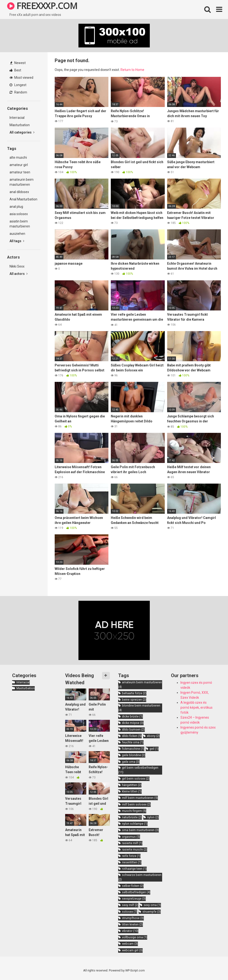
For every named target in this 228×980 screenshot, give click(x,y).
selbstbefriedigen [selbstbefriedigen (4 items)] (136, 892)
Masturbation (20, 125)
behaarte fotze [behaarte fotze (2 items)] (134, 693)
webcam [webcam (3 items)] (130, 944)
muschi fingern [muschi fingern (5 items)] (134, 811)
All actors (19, 274)
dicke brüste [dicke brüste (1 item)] (132, 716)
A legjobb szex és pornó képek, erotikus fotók (196, 707)
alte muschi (18, 157)
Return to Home (132, 70)
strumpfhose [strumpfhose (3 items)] (133, 918)
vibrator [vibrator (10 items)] (130, 931)
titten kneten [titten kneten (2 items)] (132, 924)
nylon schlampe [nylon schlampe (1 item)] (135, 824)
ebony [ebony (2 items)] (153, 736)
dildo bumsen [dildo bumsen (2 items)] (133, 729)
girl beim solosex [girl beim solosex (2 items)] (136, 779)
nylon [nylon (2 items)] (153, 817)
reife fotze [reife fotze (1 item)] (131, 856)
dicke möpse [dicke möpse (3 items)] (133, 723)
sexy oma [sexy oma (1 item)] (152, 905)
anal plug (16, 207)
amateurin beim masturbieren (22, 182)
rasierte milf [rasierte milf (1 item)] (132, 843)
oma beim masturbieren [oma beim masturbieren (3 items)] (140, 830)
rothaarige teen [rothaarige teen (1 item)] (134, 869)
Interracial (17, 118)
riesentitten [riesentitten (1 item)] (132, 862)
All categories (22, 132)
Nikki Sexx (17, 266)
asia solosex (19, 214)
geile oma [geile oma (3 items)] (131, 762)
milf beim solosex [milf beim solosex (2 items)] (136, 804)
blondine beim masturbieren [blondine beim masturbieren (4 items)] (139, 708)
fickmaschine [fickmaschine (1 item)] (133, 749)
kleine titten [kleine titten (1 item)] (132, 791)
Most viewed (21, 78)
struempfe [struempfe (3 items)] (152, 912)
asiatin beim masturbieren (20, 224)
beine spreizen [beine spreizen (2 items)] (134, 700)
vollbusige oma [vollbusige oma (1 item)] (135, 937)
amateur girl (19, 165)
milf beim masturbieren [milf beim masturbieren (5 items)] (140, 798)
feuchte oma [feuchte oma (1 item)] (133, 742)
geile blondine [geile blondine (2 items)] (134, 755)
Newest (18, 63)
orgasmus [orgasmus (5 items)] (131, 837)
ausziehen (17, 234)
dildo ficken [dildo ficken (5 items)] (132, 736)
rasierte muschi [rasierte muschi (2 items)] (135, 849)
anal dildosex (19, 192)
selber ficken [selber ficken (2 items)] (133, 886)
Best (15, 70)
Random (18, 92)
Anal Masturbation (23, 199)
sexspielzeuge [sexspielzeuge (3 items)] (134, 899)
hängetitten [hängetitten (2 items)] (132, 785)
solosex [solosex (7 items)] (130, 912)
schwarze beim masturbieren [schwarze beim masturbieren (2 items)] (140, 877)
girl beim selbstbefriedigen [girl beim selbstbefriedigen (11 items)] (138, 770)
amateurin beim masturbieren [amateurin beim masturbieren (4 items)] (140, 684)
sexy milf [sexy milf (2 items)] (130, 905)
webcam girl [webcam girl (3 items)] (132, 950)
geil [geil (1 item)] (154, 749)
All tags (17, 241)
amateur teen (20, 172)
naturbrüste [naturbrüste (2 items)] (132, 817)
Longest (18, 85)
